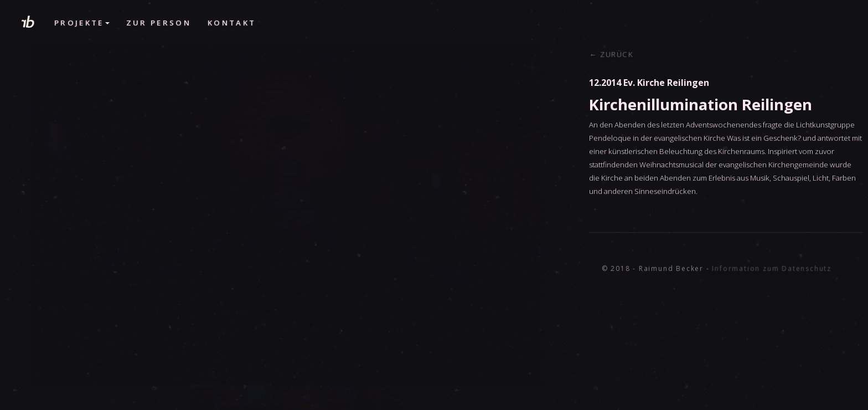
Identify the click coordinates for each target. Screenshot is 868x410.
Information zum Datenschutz (772, 268)
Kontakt (232, 23)
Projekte (82, 23)
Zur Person (159, 23)
